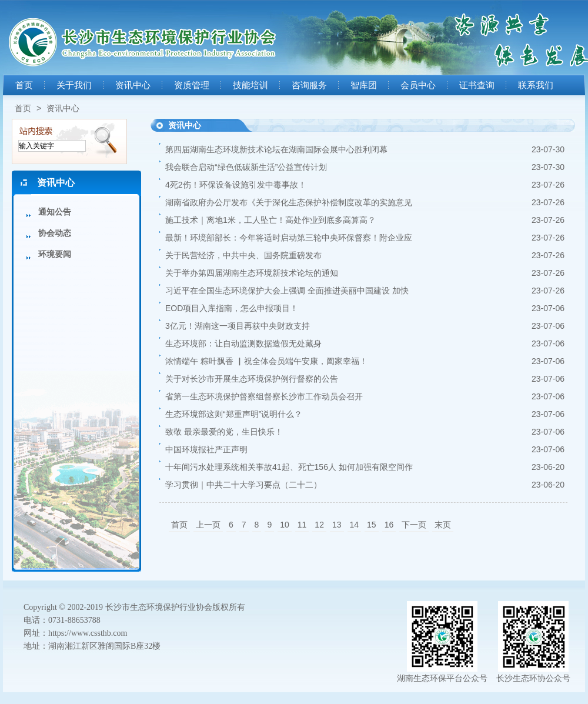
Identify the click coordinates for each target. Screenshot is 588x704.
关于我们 (74, 85)
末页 (443, 525)
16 (389, 525)
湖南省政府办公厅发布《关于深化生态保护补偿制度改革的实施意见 (289, 202)
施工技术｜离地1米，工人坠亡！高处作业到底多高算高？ (270, 220)
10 (285, 525)
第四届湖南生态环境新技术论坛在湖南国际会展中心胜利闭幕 (276, 149)
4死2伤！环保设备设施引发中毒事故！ (236, 185)
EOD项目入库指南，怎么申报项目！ (232, 308)
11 (302, 525)
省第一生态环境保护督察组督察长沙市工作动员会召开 (264, 396)
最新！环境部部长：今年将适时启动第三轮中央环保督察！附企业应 (289, 238)
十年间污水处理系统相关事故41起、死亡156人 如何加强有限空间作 (289, 467)
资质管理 (192, 85)
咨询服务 (309, 85)
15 (372, 525)
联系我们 (536, 85)
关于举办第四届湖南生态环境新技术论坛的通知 (252, 273)
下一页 (414, 525)
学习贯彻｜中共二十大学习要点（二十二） (243, 485)
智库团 (364, 85)
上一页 (208, 525)
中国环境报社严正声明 (206, 449)
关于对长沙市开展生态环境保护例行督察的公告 (252, 379)
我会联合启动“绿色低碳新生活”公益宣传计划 (246, 167)
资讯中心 (133, 85)
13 (337, 525)
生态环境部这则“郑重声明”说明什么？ (234, 414)
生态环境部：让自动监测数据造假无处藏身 (243, 343)
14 (355, 525)
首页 (24, 85)
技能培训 (250, 85)
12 (319, 525)
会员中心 (418, 85)
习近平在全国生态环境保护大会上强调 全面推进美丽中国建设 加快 (287, 291)
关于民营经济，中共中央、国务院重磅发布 (243, 255)
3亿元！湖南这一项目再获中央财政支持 (238, 326)
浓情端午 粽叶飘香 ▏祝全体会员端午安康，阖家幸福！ (266, 361)
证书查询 (477, 85)
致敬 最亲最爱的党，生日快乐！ (224, 432)
